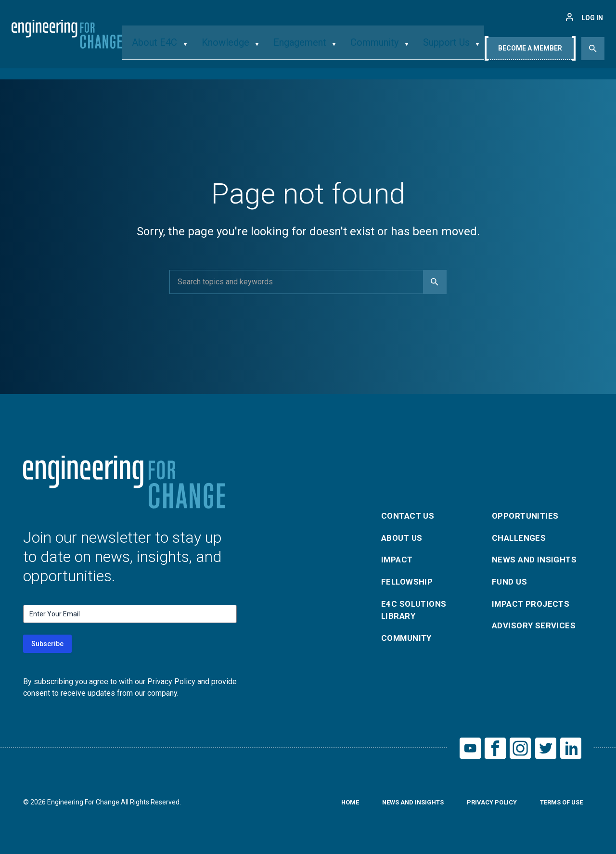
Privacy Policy (485, 805)
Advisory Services (536, 628)
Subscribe (47, 644)
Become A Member (530, 51)
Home (335, 805)
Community (368, 50)
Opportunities (527, 513)
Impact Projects (533, 605)
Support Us (434, 50)
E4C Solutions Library (416, 612)
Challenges (521, 536)
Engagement (300, 50)
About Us (403, 536)
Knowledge (233, 50)
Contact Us (410, 513)
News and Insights (537, 559)
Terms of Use (559, 805)
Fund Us (510, 582)
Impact (398, 559)
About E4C (170, 50)
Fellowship (408, 582)
